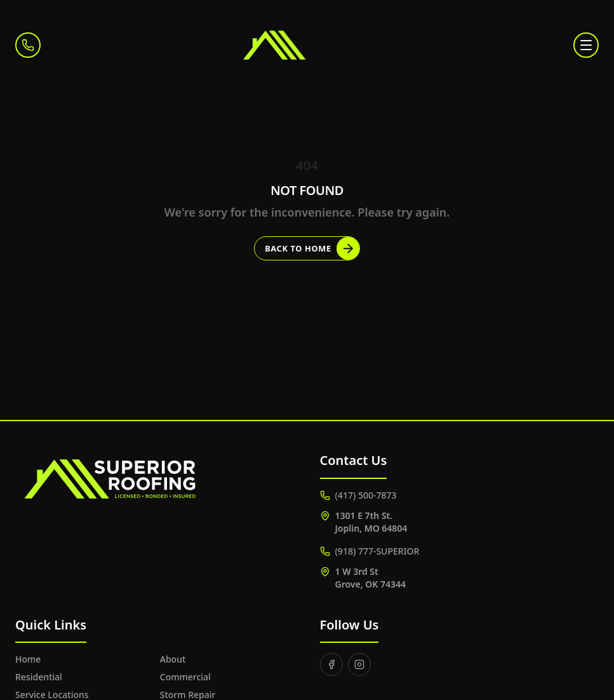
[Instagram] (359, 664)
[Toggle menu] (586, 45)
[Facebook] (331, 664)
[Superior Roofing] (307, 45)
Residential (39, 677)
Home (28, 659)
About (173, 659)
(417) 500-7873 (358, 495)
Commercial (185, 677)
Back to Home (312, 248)
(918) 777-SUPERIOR (370, 551)
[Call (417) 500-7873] (28, 45)
